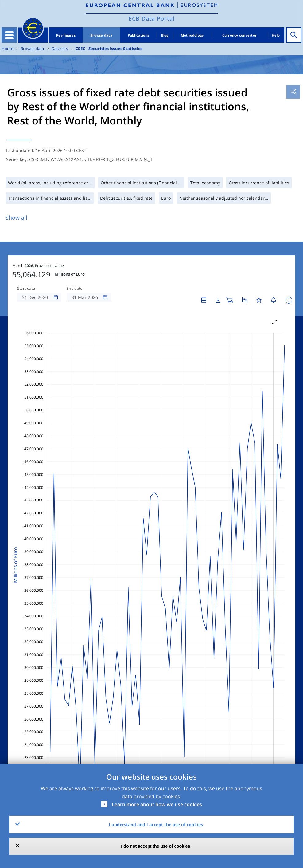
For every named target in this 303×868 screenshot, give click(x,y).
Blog (165, 35)
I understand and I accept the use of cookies (156, 825)
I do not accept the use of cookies (156, 846)
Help (276, 35)
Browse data (101, 35)
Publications (138, 35)
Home (7, 49)
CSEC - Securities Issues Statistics (109, 49)
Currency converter (240, 35)
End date (75, 289)
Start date (26, 289)
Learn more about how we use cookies (157, 804)
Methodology (192, 35)
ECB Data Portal (152, 18)
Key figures (66, 35)
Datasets (60, 49)
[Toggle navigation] (9, 35)
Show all (16, 218)
